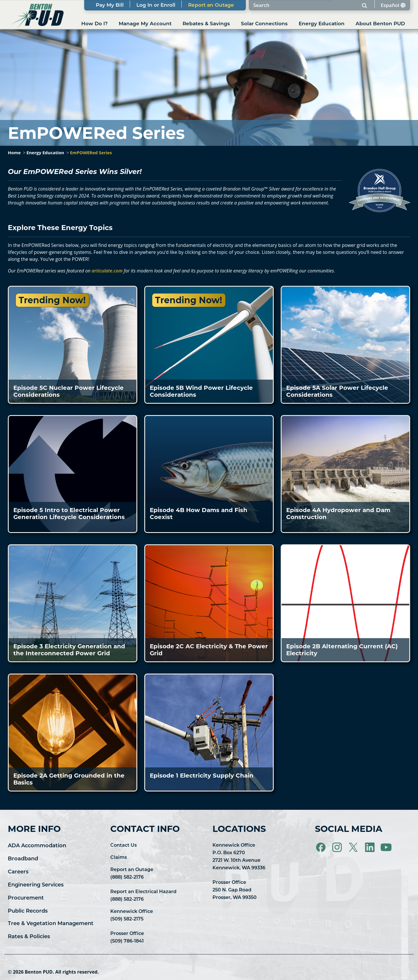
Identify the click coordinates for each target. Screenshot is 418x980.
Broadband (23, 859)
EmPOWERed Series (91, 152)
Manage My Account (145, 24)
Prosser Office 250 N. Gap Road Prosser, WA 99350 (235, 890)
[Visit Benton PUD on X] (354, 848)
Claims (119, 858)
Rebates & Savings (206, 24)
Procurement (26, 898)
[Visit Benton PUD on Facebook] (321, 848)
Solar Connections (264, 24)
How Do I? (94, 24)
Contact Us (124, 846)
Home (14, 152)
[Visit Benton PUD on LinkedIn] (370, 848)
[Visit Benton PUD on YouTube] (386, 848)
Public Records (28, 911)
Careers (18, 872)
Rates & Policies (29, 937)
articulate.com (107, 271)
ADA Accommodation (37, 846)
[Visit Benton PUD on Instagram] (338, 848)
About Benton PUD (380, 24)
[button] (73, 345)
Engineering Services (36, 885)
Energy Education (322, 24)
